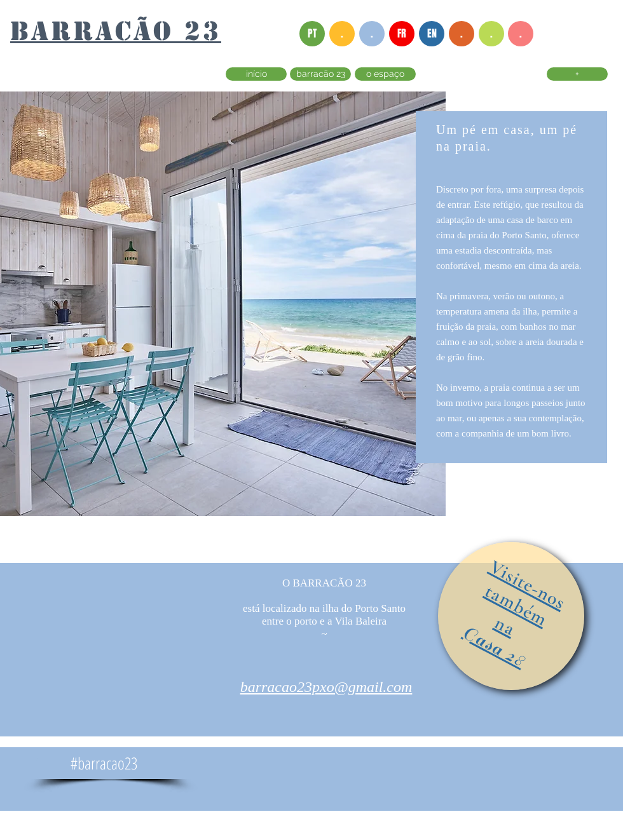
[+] (577, 74)
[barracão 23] (320, 74)
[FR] (402, 34)
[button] (342, 34)
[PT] (312, 34)
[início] (256, 74)
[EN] (432, 34)
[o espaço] (385, 74)
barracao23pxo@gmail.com (326, 687)
